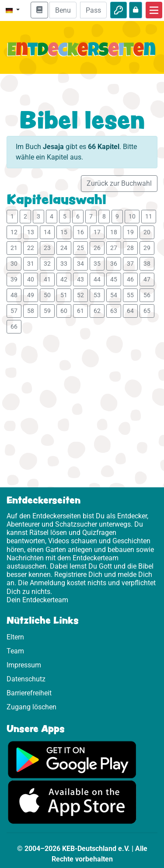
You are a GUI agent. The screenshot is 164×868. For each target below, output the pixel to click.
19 (130, 232)
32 (47, 264)
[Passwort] (93, 10)
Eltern (15, 637)
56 (147, 295)
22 (31, 248)
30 (14, 264)
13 (31, 232)
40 (31, 279)
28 (130, 248)
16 (80, 232)
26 (97, 248)
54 (114, 295)
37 (130, 264)
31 (31, 264)
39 (14, 279)
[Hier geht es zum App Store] (72, 802)
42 (64, 279)
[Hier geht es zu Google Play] (72, 759)
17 (97, 232)
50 (47, 295)
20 (147, 232)
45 (114, 279)
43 (80, 279)
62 (97, 311)
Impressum (24, 665)
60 (64, 311)
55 (130, 295)
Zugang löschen (31, 707)
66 (14, 326)
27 (114, 248)
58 (31, 311)
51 (64, 295)
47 (147, 279)
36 (114, 264)
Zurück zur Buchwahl (119, 183)
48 (14, 295)
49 (31, 295)
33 (64, 264)
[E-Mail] (63, 10)
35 (97, 264)
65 (147, 311)
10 (132, 216)
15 (64, 232)
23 (47, 248)
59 (47, 311)
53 (97, 295)
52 (80, 295)
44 (97, 279)
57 (14, 311)
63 (114, 311)
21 (14, 248)
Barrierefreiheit (29, 693)
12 (14, 232)
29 (147, 248)
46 (130, 279)
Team (15, 651)
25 (80, 248)
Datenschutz (26, 679)
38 (147, 264)
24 (64, 248)
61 (80, 311)
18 (114, 232)
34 (80, 264)
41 (47, 279)
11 (149, 216)
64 (130, 311)
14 (47, 232)
